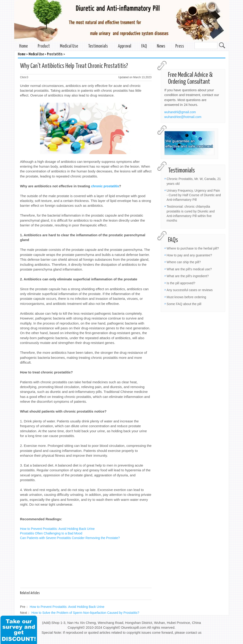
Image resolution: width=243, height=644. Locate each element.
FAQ (144, 46)
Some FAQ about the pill (184, 304)
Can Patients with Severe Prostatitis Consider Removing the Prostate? (70, 538)
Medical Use (69, 46)
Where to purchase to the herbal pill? (193, 248)
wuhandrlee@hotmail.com (183, 117)
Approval (125, 46)
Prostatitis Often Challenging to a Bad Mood (51, 533)
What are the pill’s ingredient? (188, 276)
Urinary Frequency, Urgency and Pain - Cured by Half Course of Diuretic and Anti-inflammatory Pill (194, 195)
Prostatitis (55, 54)
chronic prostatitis (105, 186)
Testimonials (98, 46)
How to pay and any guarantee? (189, 255)
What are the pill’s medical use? (189, 269)
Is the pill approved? (181, 283)
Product (44, 46)
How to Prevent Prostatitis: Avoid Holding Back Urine (57, 529)
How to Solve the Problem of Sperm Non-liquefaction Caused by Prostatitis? (85, 613)
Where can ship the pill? (184, 262)
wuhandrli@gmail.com (180, 112)
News (161, 46)
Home (23, 46)
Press (180, 46)
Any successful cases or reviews (190, 290)
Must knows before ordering (186, 297)
